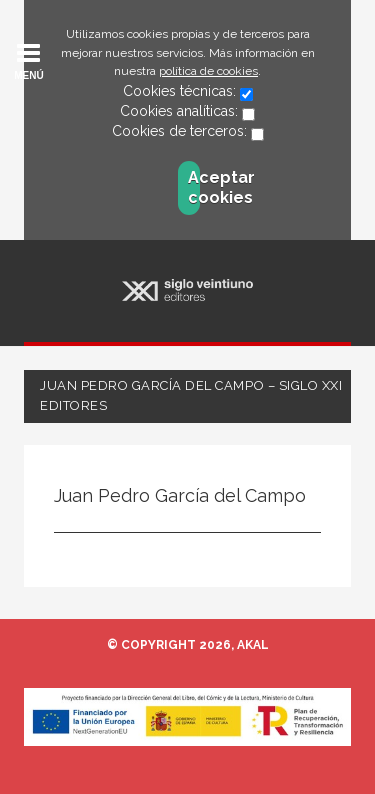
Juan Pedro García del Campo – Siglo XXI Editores (191, 395)
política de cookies (208, 71)
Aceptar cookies (194, 187)
